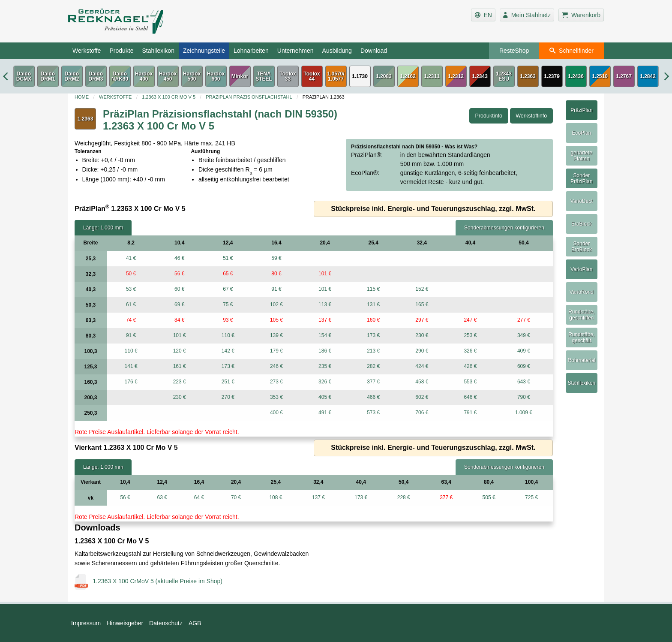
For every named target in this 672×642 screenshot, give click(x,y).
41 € (131, 258)
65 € (228, 274)
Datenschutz (166, 623)
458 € (422, 382)
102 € (276, 304)
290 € (422, 351)
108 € (276, 497)
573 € (373, 413)
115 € (373, 289)
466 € (373, 397)
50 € (131, 274)
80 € (276, 274)
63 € (162, 497)
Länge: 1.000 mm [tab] (103, 228)
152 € (422, 289)
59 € (276, 258)
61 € (131, 304)
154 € (325, 335)
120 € (180, 351)
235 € (325, 366)
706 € (422, 413)
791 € (470, 413)
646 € (470, 397)
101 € (325, 274)
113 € (325, 304)
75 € (228, 304)
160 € (373, 320)
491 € (325, 413)
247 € (470, 320)
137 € (325, 320)
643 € (524, 382)
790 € (524, 397)
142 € (228, 351)
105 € (276, 320)
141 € (131, 366)
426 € (470, 366)
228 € (404, 497)
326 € (470, 351)
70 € (236, 497)
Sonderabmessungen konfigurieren (504, 228)
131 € (373, 304)
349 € (524, 335)
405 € (325, 397)
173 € (373, 335)
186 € (325, 351)
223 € (180, 382)
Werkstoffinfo (531, 116)
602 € (422, 397)
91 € (276, 289)
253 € (470, 335)
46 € (179, 258)
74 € (131, 320)
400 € (276, 413)
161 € (180, 366)
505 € (489, 497)
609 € (524, 366)
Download (374, 51)
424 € (422, 366)
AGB (195, 623)
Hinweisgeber (125, 623)
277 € (524, 320)
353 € (276, 397)
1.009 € (524, 413)
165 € (422, 304)
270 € (228, 397)
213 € (373, 351)
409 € (524, 351)
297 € (422, 320)
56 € (179, 274)
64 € (199, 497)
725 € (531, 497)
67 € (228, 289)
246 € (276, 366)
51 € (228, 258)
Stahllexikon (158, 51)
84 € (179, 320)
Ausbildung (337, 51)
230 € (422, 335)
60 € (179, 289)
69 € (179, 304)
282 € (373, 366)
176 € (131, 382)
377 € (373, 382)
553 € (470, 382)
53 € (131, 289)
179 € (276, 351)
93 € (228, 320)
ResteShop (514, 51)
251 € (228, 382)
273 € (276, 382)
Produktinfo (489, 116)
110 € (228, 335)
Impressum (86, 623)
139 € (276, 335)
